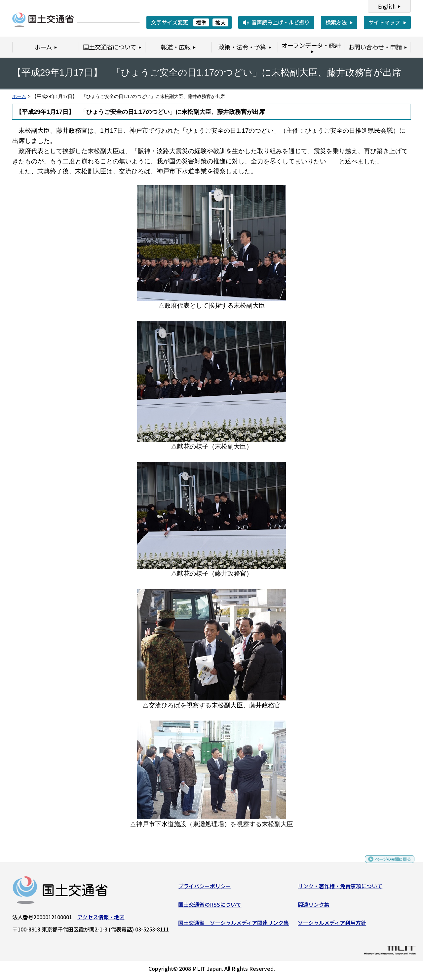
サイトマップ (384, 22)
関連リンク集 (314, 907)
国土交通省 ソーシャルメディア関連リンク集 (233, 925)
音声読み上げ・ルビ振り (281, 22)
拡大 (220, 22)
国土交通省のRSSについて (210, 907)
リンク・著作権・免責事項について (340, 889)
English (387, 6)
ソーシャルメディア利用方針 (332, 925)
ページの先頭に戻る (387, 865)
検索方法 (336, 22)
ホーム (19, 97)
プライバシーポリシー (205, 889)
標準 (201, 22)
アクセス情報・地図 (101, 920)
